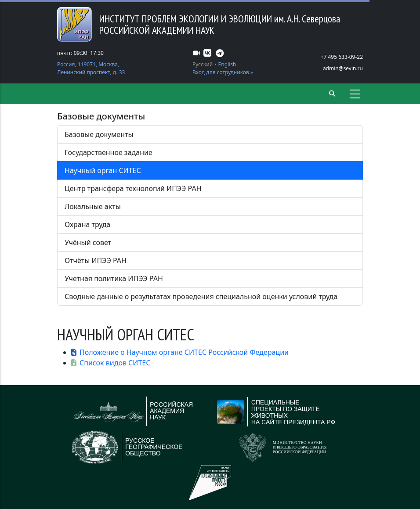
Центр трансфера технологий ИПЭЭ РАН (133, 188)
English (227, 64)
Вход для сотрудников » (223, 72)
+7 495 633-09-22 (342, 57)
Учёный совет (88, 242)
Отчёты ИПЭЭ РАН (96, 260)
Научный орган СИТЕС (103, 170)
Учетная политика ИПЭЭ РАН (114, 278)
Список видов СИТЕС (115, 363)
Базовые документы (99, 134)
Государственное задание (109, 152)
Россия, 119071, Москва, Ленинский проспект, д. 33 (91, 68)
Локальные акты (93, 206)
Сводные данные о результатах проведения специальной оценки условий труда (201, 296)
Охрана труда (87, 224)
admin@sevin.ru (343, 68)
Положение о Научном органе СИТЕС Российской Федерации (184, 352)
